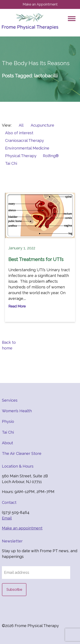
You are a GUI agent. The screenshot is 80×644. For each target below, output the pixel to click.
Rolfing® (51, 156)
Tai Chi (11, 163)
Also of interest (19, 133)
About (7, 443)
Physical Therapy (21, 156)
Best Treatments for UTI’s (36, 259)
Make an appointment (22, 528)
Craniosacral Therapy (25, 140)
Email (7, 518)
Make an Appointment (40, 4)
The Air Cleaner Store (22, 453)
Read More (17, 306)
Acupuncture (42, 125)
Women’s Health (17, 411)
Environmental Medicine (27, 148)
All (21, 125)
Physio (8, 421)
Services (10, 400)
